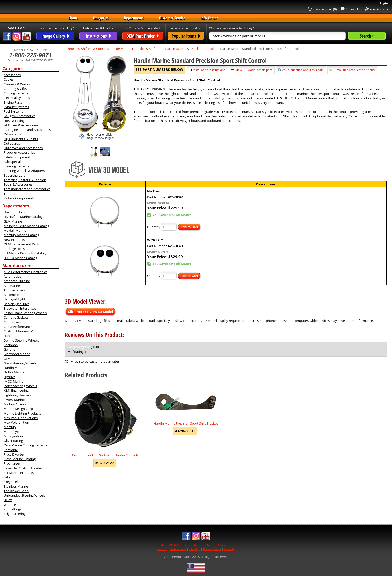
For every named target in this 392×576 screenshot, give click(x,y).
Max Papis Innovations (21, 418)
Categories (101, 18)
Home (73, 18)
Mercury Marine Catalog (22, 235)
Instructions (178, 549)
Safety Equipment (17, 157)
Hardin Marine (14, 368)
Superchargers (14, 175)
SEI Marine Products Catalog (25, 253)
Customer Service (172, 18)
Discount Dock (14, 212)
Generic (9, 349)
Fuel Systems (13, 111)
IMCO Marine (14, 381)
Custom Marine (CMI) (20, 331)
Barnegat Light (15, 299)
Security (229, 549)
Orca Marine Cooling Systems (25, 445)
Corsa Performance (18, 327)
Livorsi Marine (14, 400)
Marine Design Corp (18, 409)
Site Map (195, 549)
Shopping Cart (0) (325, 9)
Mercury (10, 427)
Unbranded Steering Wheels (24, 495)
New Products (14, 240)
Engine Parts (13, 102)
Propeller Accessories (19, 152)
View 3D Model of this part (254, 70)
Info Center (209, 18)
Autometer (12, 295)
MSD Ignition (13, 436)
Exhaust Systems (16, 107)
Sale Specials (13, 162)
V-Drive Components (19, 198)
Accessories (12, 75)
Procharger (12, 463)
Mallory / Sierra (15, 404)
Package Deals (14, 249)
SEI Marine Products (19, 473)
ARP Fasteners (14, 290)
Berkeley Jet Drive (17, 304)
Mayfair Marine (15, 230)
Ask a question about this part (303, 70)
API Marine (12, 286)
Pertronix (11, 450)
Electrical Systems (17, 98)
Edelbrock (11, 345)
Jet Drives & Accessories (21, 125)
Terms (211, 545)
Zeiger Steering (15, 514)
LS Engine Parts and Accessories (27, 130)
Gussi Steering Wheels (20, 363)
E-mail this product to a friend (354, 70)
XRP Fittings (13, 509)
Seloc (8, 477)
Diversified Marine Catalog (23, 217)
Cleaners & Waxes (17, 84)
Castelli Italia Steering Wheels (25, 313)
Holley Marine (14, 372)
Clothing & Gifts (15, 89)
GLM (7, 359)
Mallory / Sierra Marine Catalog (27, 226)
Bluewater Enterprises (20, 308)
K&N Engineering (16, 390)
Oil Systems (12, 134)
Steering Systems (16, 166)
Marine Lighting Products (22, 413)
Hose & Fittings (15, 121)
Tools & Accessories (18, 184)
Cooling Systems (16, 93)
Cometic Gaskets (16, 317)
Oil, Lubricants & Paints (21, 139)
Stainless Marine (16, 486)
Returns (199, 545)
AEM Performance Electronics (25, 272)
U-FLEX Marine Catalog (21, 258)
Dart (7, 336)
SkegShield (12, 482)
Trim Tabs (11, 194)
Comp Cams (13, 322)
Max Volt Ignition (16, 422)
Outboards (12, 143)
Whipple (10, 505)
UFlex (8, 500)
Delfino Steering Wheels (21, 340)
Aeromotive (12, 276)
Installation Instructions (209, 70)
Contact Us (353, 9)
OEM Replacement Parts (22, 244)
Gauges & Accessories (20, 116)
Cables (9, 79)
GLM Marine (13, 221)
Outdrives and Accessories (23, 148)
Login (384, 3)
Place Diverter (14, 454)
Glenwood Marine (17, 354)
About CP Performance (175, 545)
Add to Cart (189, 227)
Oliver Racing (13, 441)
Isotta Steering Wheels (20, 386)
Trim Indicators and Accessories (27, 189)
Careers (162, 549)
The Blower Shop (16, 491)
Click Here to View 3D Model (90, 312)
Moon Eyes (12, 432)
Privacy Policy (212, 549)
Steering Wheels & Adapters (24, 171)
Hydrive (10, 377)
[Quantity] (169, 227)
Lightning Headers (17, 395)
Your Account (379, 9)
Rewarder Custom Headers (24, 468)
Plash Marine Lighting (20, 459)
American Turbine (17, 281)
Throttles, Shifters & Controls (25, 180)
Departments (134, 18)
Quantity (154, 227)
